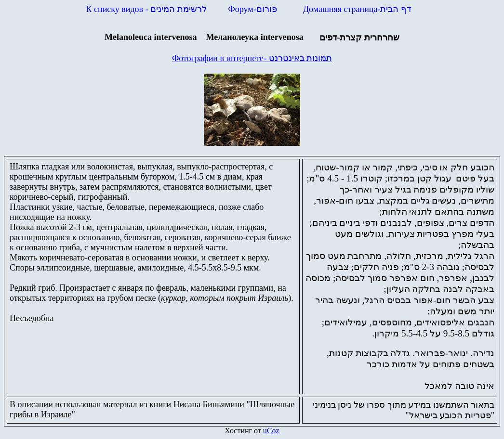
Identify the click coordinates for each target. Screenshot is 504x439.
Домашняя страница (357, 9)
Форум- (254, 9)
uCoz (271, 431)
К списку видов (146, 9)
